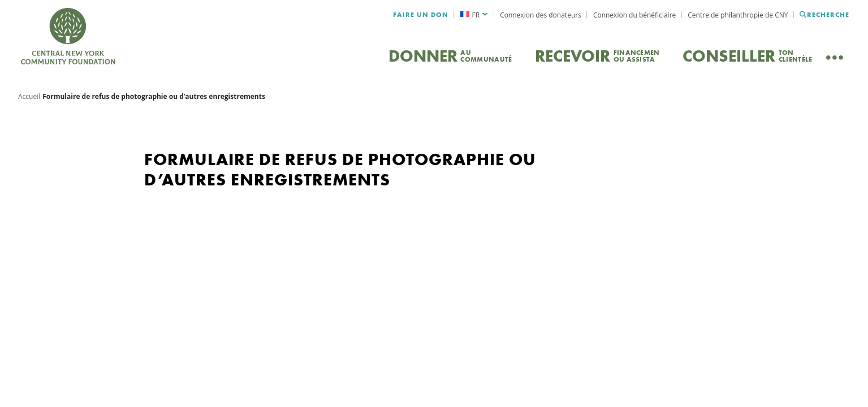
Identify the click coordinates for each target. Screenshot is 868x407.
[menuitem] (474, 15)
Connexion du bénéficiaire (634, 15)
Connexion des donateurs (541, 15)
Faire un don (421, 15)
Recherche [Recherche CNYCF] (824, 15)
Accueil (29, 104)
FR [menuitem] (476, 15)
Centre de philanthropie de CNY (738, 15)
